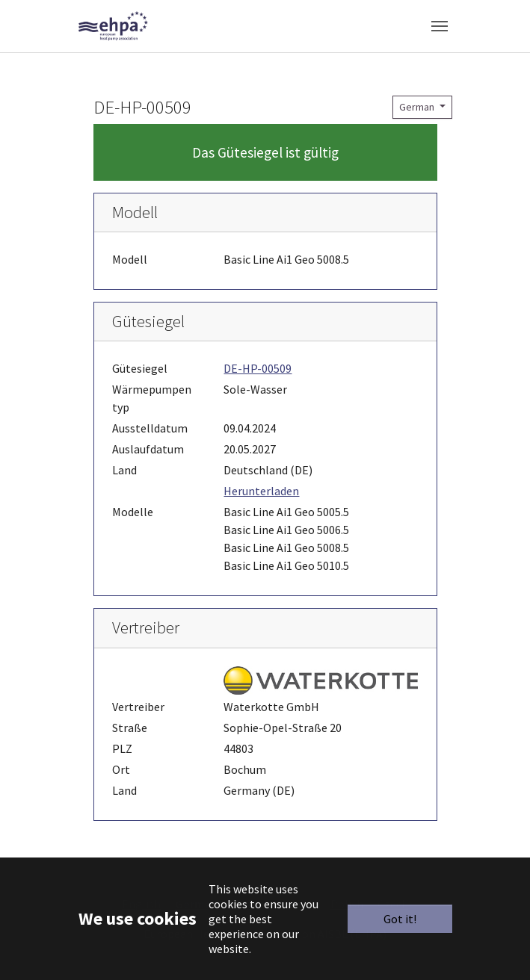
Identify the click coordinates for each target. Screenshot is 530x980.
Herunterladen (261, 491)
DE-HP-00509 (258, 368)
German (418, 107)
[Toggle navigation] (440, 26)
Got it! (400, 919)
